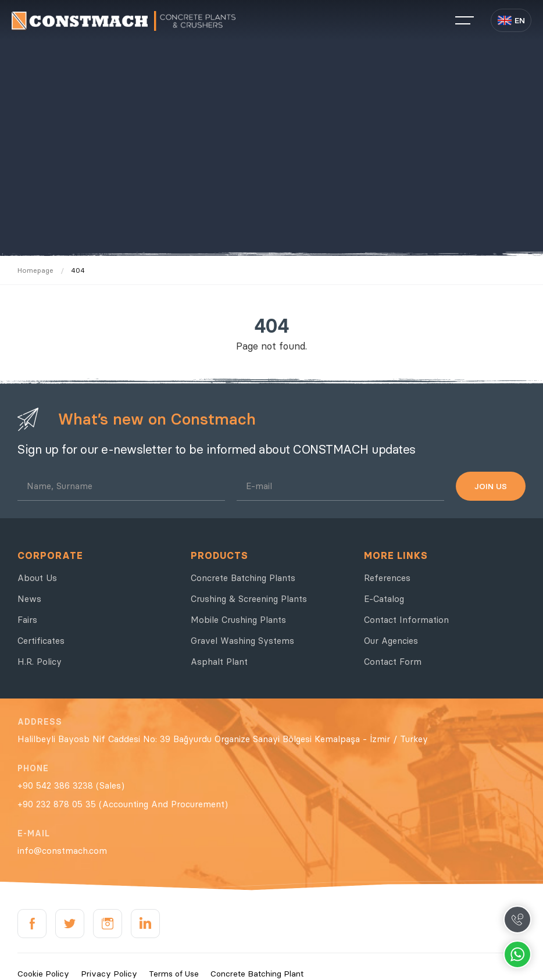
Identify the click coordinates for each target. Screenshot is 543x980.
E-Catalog (384, 599)
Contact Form (393, 662)
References (387, 578)
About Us (37, 578)
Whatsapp (517, 954)
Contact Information (406, 620)
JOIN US (491, 486)
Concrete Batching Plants (243, 578)
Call (517, 920)
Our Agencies (391, 641)
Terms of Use (174, 974)
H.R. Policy (40, 662)
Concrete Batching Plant (257, 974)
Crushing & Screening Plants (249, 599)
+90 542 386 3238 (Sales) (71, 785)
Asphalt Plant (219, 662)
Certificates (41, 641)
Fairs (27, 620)
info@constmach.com (62, 851)
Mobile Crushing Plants (238, 620)
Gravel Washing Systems (242, 641)
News (29, 599)
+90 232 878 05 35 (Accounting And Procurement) (123, 804)
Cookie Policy (43, 974)
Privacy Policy (109, 974)
